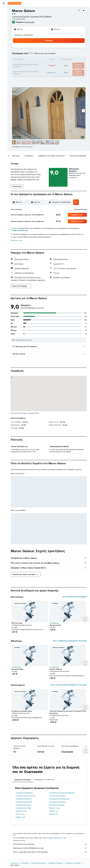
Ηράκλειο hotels (21, 811)
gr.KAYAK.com (15, 863)
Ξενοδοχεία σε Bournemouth (25, 796)
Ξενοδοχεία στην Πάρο (23, 808)
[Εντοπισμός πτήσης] (4, 30)
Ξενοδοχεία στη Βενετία (24, 802)
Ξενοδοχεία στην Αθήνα (57, 796)
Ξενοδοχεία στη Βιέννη (23, 799)
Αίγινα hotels (54, 814)
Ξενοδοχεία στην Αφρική (38, 863)
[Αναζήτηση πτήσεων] (4, 10)
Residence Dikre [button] (55, 625)
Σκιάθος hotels (21, 817)
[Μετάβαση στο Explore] (4, 25)
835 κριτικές (29, 22)
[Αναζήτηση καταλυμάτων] (4, 15)
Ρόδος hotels (54, 811)
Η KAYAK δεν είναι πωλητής (50, 844)
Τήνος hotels (20, 814)
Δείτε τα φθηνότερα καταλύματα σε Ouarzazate (70, 641)
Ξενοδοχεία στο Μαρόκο (55, 863)
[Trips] (4, 41)
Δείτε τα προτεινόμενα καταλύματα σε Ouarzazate (69, 685)
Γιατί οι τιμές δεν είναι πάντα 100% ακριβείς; (50, 852)
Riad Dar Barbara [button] (56, 669)
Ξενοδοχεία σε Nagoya (23, 805)
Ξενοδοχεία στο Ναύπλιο (24, 793)
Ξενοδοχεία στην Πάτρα (57, 802)
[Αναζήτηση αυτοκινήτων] (4, 19)
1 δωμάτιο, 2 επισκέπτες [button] (23, 35)
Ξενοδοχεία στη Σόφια (57, 805)
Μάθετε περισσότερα (20, 230)
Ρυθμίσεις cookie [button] (17, 240)
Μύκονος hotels (55, 808)
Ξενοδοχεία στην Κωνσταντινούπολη (62, 793)
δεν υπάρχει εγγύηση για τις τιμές (56, 838)
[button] (4, 3)
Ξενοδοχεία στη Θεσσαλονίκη (59, 799)
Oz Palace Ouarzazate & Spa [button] (22, 711)
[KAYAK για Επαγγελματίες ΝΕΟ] (4, 34)
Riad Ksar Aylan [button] (17, 623)
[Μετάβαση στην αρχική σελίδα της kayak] (15, 3)
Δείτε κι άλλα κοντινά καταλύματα (75, 597)
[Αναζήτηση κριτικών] (51, 340)
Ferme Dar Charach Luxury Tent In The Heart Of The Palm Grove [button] (68, 712)
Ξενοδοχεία (25, 863)
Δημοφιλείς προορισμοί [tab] (23, 780)
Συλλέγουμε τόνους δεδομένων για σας (50, 848)
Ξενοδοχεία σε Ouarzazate (73, 863)
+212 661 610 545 (18, 19)
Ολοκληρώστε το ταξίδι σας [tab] (44, 780)
